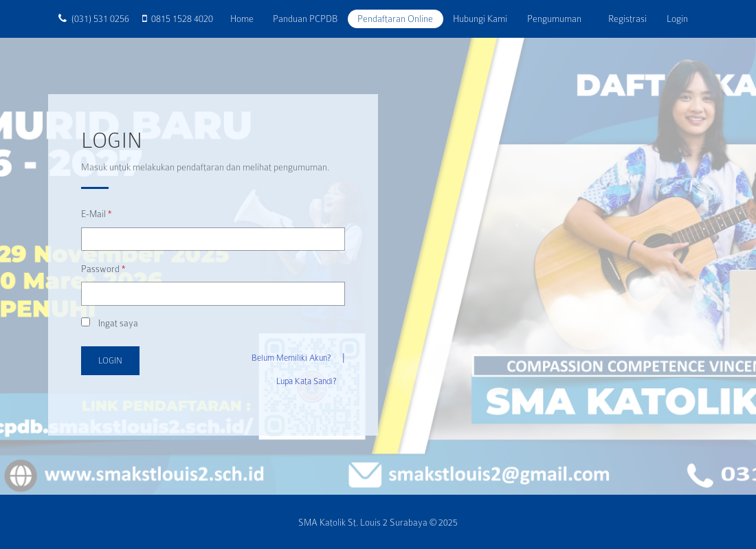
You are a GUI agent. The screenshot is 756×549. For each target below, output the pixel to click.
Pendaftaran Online (395, 19)
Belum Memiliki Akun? (291, 358)
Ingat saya (110, 323)
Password (103, 269)
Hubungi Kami (480, 19)
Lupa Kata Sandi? (306, 381)
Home (247, 18)
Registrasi (627, 19)
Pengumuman (554, 19)
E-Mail (96, 214)
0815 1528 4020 (182, 19)
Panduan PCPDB (305, 19)
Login (677, 19)
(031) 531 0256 (100, 19)
